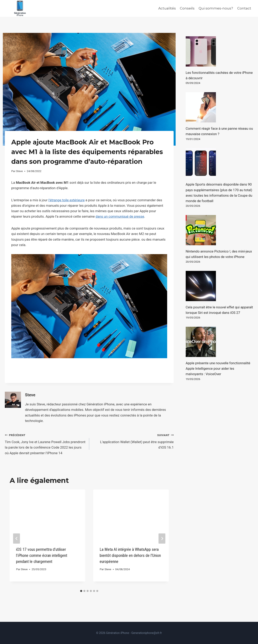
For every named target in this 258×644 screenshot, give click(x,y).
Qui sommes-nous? (216, 8)
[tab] (81, 591)
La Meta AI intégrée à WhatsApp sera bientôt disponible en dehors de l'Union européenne (130, 555)
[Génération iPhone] (20, 8)
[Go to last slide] (17, 538)
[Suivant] (162, 538)
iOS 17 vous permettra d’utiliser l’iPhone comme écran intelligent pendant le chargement (42, 555)
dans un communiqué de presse (120, 216)
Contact (244, 8)
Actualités (167, 8)
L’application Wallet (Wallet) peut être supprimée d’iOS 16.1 (133, 441)
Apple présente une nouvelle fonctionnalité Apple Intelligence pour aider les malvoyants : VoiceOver (218, 368)
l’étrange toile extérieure (66, 200)
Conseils (187, 8)
